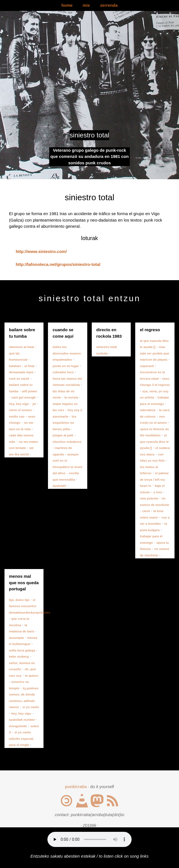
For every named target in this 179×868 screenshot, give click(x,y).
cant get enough (23, 397)
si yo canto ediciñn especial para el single (21, 739)
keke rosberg (19, 657)
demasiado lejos (21, 372)
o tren (158, 492)
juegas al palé (63, 435)
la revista (71, 397)
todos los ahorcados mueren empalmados (67, 353)
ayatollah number (22, 720)
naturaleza (148, 410)
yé (34, 404)
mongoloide (18, 726)
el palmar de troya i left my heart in (154, 479)
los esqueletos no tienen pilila (64, 423)
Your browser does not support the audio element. (89, 839)
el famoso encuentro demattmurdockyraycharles (30, 606)
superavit (147, 366)
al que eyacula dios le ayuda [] (154, 442)
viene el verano (20, 410)
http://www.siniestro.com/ (41, 251)
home (67, 5)
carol (146, 511)
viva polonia (149, 498)
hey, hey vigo (19, 404)
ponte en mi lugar (66, 366)
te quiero (32, 676)
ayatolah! (59, 486)
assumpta (16, 638)
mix (86, 5)
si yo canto (31, 707)
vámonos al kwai (21, 347)
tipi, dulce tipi (19, 600)
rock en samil (19, 379)
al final (29, 366)
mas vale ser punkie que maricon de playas (154, 353)
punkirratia (76, 787)
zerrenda (109, 5)
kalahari (15, 366)
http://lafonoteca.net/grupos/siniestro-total (58, 264)
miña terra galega (22, 650)
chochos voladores (67, 442)
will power (29, 391)
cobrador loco (63, 372)
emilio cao (17, 416)
